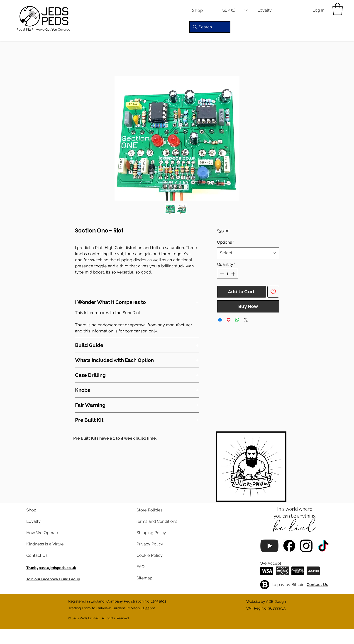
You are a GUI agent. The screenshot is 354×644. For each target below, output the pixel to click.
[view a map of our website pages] (155, 578)
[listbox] (235, 10)
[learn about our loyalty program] (44, 521)
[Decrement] (221, 274)
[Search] (210, 27)
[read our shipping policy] (155, 533)
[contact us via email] (44, 555)
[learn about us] (44, 533)
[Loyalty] (268, 10)
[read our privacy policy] (155, 544)
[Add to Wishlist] (273, 292)
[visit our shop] (44, 510)
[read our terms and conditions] (155, 521)
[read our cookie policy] (155, 555)
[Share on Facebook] (220, 320)
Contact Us (317, 585)
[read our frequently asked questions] (155, 567)
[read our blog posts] (44, 544)
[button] (235, 10)
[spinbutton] (227, 274)
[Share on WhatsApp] (237, 320)
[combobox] (248, 253)
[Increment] (234, 274)
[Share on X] (246, 320)
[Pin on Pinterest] (229, 320)
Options (226, 242)
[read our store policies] (155, 510)
